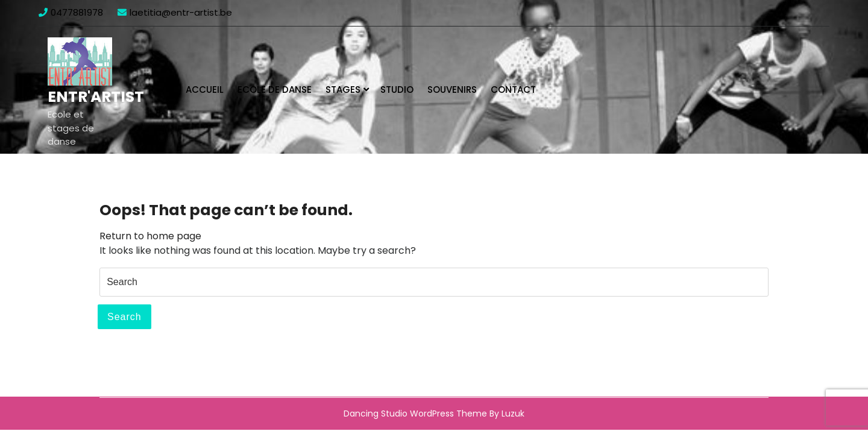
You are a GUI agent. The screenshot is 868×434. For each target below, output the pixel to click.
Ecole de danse (275, 90)
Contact (513, 90)
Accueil (205, 90)
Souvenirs (452, 90)
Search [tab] (124, 317)
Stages (343, 90)
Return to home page (150, 236)
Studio (397, 90)
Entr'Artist (96, 97)
